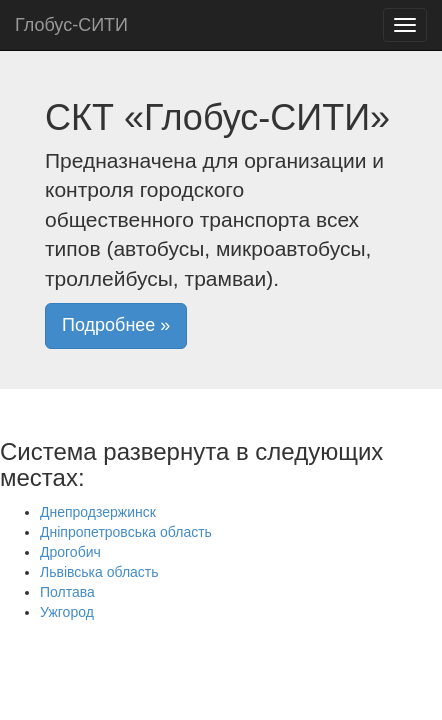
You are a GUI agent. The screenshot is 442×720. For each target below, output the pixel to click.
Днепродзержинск (98, 512)
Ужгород (67, 612)
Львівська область (99, 572)
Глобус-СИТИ (71, 25)
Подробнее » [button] (116, 325)
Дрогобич (70, 552)
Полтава (67, 592)
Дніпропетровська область (126, 532)
